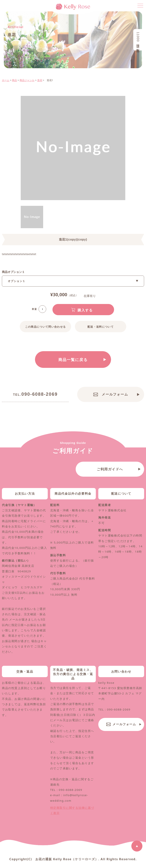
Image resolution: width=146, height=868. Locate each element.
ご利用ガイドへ (110, 479)
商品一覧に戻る (73, 360)
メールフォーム (115, 395)
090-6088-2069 (35, 395)
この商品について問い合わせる (45, 327)
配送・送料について (101, 327)
